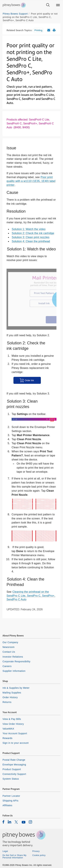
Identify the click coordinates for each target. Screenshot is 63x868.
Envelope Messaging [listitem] (14, 765)
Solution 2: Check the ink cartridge (33, 233)
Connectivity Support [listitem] (14, 774)
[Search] (48, 5)
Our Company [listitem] (10, 642)
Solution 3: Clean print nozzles (31, 237)
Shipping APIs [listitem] (10, 801)
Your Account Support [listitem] (15, 733)
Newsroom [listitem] (8, 647)
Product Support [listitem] (12, 769)
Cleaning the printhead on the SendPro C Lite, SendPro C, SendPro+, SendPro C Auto (31, 596)
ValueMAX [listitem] (8, 729)
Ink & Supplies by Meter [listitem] (16, 688)
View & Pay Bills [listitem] (12, 719)
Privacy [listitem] (36, 851)
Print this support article (54, 30)
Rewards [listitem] (7, 738)
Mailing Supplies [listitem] (12, 693)
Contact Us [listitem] (9, 652)
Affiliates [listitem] (7, 805)
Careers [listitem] (7, 666)
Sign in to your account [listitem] (16, 743)
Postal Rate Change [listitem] (14, 760)
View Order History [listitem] (13, 724)
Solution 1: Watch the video (29, 229)
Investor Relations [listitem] (13, 657)
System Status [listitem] (11, 779)
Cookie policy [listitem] (39, 855)
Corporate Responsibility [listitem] (16, 661)
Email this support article (49, 30)
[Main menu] (58, 5)
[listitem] (3, 822)
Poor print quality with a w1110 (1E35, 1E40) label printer (31, 181)
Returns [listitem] (7, 702)
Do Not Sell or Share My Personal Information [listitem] (14, 856)
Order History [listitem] (10, 697)
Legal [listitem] (5, 851)
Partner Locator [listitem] (11, 796)
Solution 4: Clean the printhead (31, 241)
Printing (38, 30)
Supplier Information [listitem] (14, 671)
